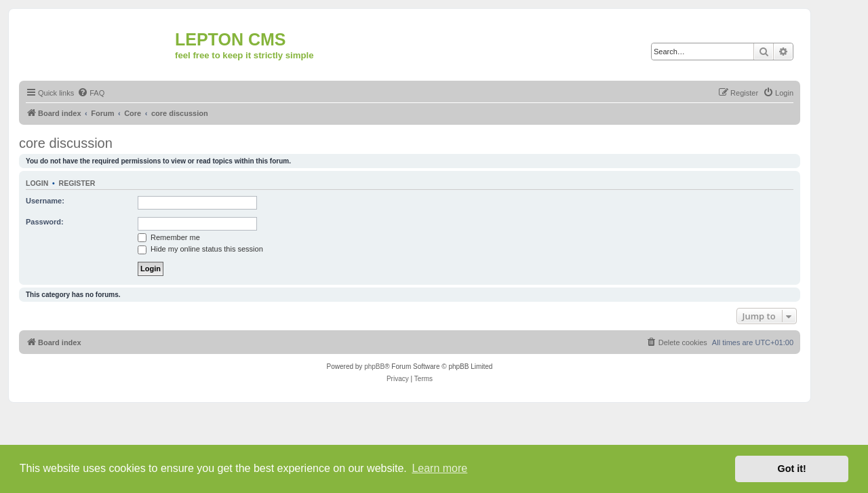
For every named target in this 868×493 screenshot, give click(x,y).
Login (37, 183)
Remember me (169, 237)
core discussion (66, 143)
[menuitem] (91, 93)
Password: (45, 222)
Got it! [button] (792, 469)
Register (77, 183)
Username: (45, 201)
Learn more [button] (439, 468)
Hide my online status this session (200, 249)
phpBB (374, 367)
